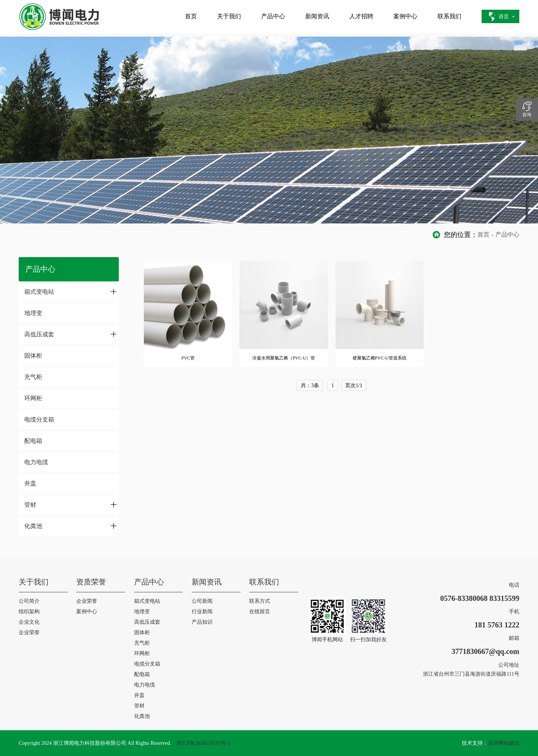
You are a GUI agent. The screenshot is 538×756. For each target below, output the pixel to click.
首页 (191, 16)
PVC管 (188, 358)
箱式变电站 (71, 291)
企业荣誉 (29, 632)
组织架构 (29, 612)
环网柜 (33, 398)
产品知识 (202, 622)
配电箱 (33, 441)
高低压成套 (71, 334)
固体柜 (33, 356)
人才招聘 (361, 16)
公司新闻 (202, 601)
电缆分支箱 (39, 419)
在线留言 (260, 612)
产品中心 (273, 16)
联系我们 (449, 16)
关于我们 (229, 16)
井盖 (30, 483)
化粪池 (71, 526)
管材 (71, 504)
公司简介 (29, 601)
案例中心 (405, 16)
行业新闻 (202, 612)
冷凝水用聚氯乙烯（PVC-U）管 (284, 358)
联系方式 (260, 601)
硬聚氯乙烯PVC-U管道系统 (380, 358)
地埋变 (33, 313)
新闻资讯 (317, 16)
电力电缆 (36, 462)
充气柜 (33, 377)
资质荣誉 (91, 582)
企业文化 (29, 622)
